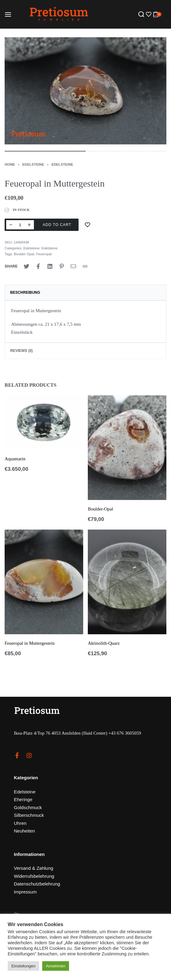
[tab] (85, 292)
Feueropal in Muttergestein (30, 643)
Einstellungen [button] (23, 966)
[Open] (148, 14)
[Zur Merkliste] (88, 225)
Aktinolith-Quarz (104, 643)
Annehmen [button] (56, 966)
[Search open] (141, 14)
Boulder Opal (24, 254)
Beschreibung (25, 292)
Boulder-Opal (100, 509)
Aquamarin (15, 459)
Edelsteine (33, 164)
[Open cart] (157, 14)
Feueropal (44, 254)
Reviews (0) (21, 351)
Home (10, 164)
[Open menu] (8, 14)
